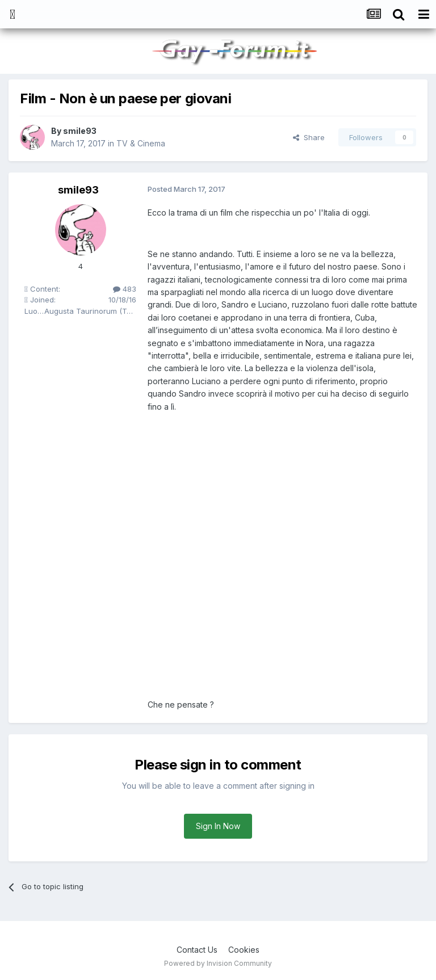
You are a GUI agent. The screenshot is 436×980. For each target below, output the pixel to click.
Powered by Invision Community (218, 963)
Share (309, 137)
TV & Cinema (141, 143)
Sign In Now (218, 826)
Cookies (244, 950)
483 (125, 289)
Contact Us (197, 950)
